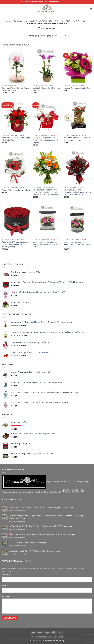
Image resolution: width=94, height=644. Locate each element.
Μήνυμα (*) (6, 596)
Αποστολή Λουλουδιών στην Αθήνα (16, 190)
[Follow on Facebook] (64, 491)
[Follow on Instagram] (68, 491)
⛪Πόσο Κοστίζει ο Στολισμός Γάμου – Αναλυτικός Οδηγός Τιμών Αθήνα (41, 526)
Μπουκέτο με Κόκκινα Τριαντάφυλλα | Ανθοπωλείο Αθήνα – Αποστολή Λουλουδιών (78, 192)
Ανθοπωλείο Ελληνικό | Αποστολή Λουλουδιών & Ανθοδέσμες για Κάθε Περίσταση (15, 244)
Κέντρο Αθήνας (75, 21)
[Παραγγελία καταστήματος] (47, 36)
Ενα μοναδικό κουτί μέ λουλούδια (77, 88)
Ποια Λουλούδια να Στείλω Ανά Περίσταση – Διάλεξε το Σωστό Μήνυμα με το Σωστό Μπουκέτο (45, 192)
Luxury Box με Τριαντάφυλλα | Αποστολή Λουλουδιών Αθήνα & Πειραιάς (45, 140)
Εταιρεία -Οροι (57, 637)
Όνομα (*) (6, 575)
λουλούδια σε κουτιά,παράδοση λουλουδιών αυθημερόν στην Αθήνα (47, 243)
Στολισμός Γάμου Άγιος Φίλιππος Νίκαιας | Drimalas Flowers (36, 551)
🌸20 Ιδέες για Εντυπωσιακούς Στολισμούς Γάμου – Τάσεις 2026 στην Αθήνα (43, 534)
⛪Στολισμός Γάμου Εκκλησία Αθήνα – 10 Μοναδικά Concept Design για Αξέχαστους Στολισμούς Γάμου (46, 517)
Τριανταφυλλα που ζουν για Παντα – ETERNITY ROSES (16, 89)
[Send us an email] (77, 491)
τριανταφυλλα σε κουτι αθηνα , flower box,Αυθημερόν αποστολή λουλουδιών (77, 244)
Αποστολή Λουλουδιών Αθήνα (44, 21)
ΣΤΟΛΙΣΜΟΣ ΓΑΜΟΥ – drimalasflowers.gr (28, 543)
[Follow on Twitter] (73, 491)
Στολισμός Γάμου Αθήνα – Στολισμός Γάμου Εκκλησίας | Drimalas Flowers (41, 507)
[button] (3, 9)
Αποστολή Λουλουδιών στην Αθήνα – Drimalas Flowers (16, 139)
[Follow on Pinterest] (82, 491)
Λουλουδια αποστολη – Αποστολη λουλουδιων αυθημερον (77, 139)
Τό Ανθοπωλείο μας (40, 637)
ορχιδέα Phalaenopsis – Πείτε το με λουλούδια (46, 89)
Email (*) (5, 585)
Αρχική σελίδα (15, 21)
